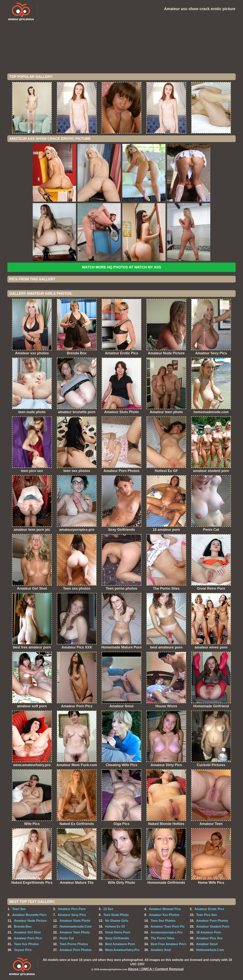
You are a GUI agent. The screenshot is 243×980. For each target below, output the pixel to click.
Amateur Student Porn (213, 927)
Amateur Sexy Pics (72, 915)
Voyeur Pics (23, 950)
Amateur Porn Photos (212, 921)
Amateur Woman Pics (165, 909)
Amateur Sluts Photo (75, 921)
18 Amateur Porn (209, 932)
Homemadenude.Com (76, 927)
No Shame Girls (117, 921)
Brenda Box (23, 927)
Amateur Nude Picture (30, 921)
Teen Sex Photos (163, 921)
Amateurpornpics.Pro (167, 932)
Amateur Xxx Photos (164, 915)
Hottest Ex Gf (115, 927)
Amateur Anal (161, 950)
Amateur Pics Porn (72, 909)
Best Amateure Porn (120, 944)
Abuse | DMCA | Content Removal (156, 969)
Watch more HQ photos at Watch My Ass (121, 267)
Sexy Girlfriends (117, 938)
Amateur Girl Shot (27, 932)
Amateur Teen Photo (75, 932)
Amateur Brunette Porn (29, 915)
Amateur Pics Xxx (209, 938)
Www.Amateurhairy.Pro (122, 950)
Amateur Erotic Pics (209, 909)
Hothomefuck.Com (210, 950)
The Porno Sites (163, 938)
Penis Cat (67, 938)
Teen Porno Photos (74, 944)
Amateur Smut (207, 944)
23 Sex (108, 909)
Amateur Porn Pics (28, 938)
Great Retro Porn (118, 932)
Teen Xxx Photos (26, 944)
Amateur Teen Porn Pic (168, 927)
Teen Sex (19, 909)
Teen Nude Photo (116, 915)
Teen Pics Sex (207, 915)
